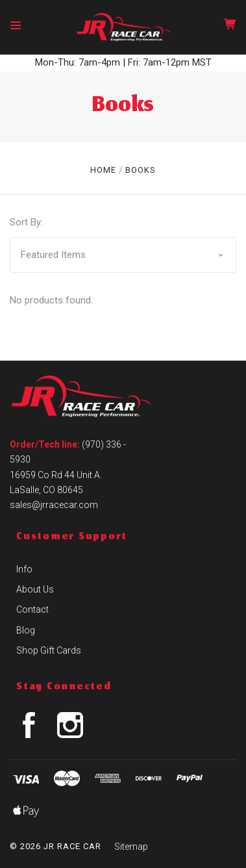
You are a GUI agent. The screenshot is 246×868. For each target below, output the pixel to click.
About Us (35, 589)
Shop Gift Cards (49, 650)
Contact (32, 609)
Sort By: (26, 222)
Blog (26, 630)
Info (24, 569)
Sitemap (131, 847)
